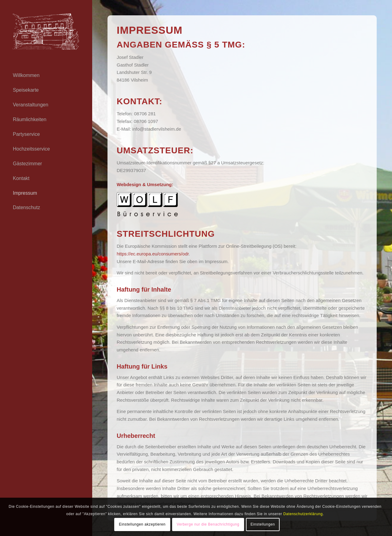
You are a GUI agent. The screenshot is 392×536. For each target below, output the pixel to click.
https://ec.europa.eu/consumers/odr (153, 254)
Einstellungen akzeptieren (142, 524)
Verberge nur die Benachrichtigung (208, 524)
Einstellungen (263, 524)
